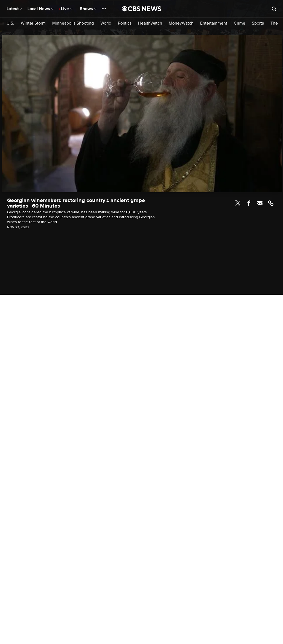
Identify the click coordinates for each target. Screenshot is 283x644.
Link (271, 203)
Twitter (238, 203)
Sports (258, 23)
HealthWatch (150, 23)
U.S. (10, 23)
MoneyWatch (181, 23)
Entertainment (214, 23)
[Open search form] (274, 9)
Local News (40, 9)
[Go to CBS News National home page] (142, 9)
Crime (240, 23)
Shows (88, 9)
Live (67, 9)
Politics (125, 23)
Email (260, 203)
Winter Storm (33, 23)
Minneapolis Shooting (73, 23)
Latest (14, 9)
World (106, 23)
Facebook (249, 203)
